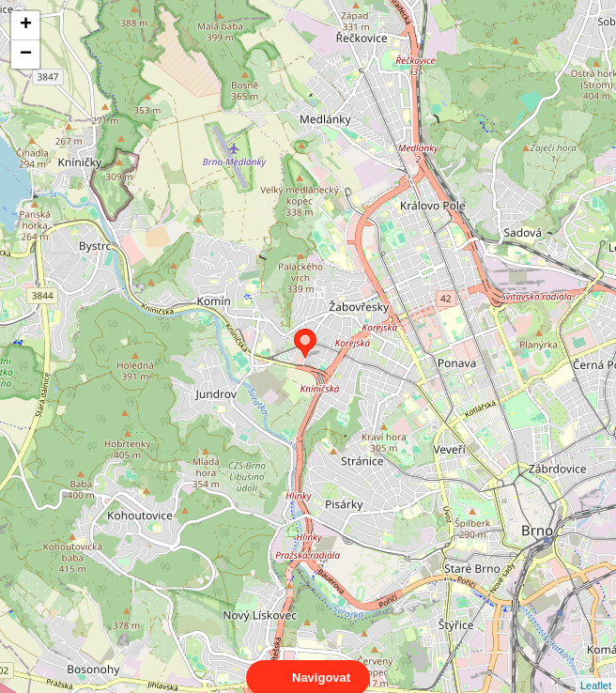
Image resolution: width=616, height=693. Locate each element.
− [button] (26, 54)
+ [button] (26, 25)
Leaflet (596, 669)
